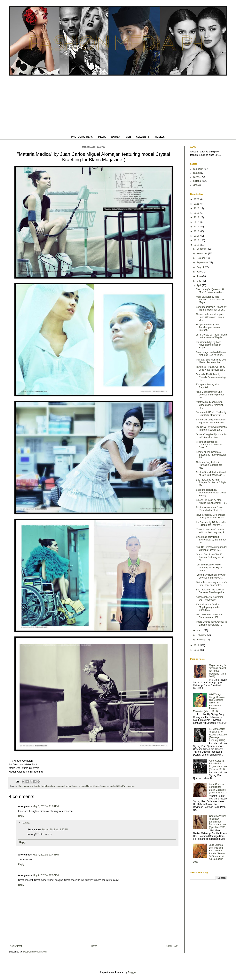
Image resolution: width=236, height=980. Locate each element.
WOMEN (116, 137)
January (201, 640)
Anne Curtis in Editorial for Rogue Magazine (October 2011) (218, 765)
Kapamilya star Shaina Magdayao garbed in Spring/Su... (208, 607)
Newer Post (16, 946)
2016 (197, 227)
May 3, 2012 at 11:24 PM (46, 806)
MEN (128, 137)
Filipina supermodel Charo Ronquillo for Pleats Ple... (211, 509)
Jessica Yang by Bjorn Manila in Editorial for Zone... (211, 436)
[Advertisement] (118, 105)
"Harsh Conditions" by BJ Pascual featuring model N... (210, 557)
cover (196, 177)
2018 (197, 217)
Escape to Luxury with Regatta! (207, 386)
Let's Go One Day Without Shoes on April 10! (210, 616)
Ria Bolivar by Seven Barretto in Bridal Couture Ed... (211, 428)
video (196, 185)
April (199, 285)
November (202, 254)
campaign (198, 169)
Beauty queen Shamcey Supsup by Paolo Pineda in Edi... (212, 455)
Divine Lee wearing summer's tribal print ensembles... (211, 584)
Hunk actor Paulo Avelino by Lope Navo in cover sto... (211, 368)
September (203, 263)
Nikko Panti (122, 786)
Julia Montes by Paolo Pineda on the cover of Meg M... (211, 336)
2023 (197, 199)
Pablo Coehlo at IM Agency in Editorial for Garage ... (211, 623)
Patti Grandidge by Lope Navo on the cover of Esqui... (209, 345)
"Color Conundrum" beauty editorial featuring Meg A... (211, 531)
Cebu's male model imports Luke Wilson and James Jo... (210, 317)
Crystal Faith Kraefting (44, 786)
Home (94, 946)
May (199, 281)
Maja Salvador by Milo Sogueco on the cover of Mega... (210, 300)
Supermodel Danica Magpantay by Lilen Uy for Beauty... (211, 493)
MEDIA (102, 137)
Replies (26, 823)
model (112, 786)
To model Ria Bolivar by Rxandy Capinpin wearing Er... (211, 377)
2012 (197, 245)
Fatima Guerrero (72, 786)
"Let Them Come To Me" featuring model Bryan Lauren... (209, 567)
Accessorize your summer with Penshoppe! (209, 598)
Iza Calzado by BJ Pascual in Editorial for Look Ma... (211, 524)
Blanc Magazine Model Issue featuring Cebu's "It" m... (211, 354)
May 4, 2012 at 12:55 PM (55, 830)
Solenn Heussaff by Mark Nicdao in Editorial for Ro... (211, 501)
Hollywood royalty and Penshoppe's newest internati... (208, 327)
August (201, 267)
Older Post (172, 946)
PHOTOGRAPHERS (82, 137)
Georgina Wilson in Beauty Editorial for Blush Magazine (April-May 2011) (218, 822)
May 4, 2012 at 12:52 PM (46, 875)
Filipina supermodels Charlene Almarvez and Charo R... (210, 445)
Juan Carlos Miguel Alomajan (95, 786)
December (202, 249)
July (199, 272)
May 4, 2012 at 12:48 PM (46, 855)
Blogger (132, 972)
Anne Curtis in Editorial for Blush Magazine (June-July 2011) (218, 788)
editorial (59, 786)
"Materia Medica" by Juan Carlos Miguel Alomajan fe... (210, 405)
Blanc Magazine (25, 786)
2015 (197, 231)
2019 (197, 213)
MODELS (160, 137)
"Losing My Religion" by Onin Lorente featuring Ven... (211, 576)
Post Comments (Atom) (35, 952)
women (132, 786)
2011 (197, 645)
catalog (197, 173)
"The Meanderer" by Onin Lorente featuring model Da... (210, 395)
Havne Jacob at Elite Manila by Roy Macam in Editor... (211, 516)
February (202, 635)
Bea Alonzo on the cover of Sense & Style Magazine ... (212, 591)
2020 (197, 208)
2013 (197, 240)
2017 (197, 222)
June (199, 276)
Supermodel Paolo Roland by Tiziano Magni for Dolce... (211, 308)
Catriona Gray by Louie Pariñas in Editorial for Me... (209, 465)
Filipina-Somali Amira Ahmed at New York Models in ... (211, 474)
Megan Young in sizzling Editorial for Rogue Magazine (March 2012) (218, 671)
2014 (197, 236)
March (200, 630)
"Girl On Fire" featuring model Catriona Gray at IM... (211, 548)
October (201, 258)
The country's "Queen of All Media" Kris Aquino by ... (210, 291)
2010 (197, 650)
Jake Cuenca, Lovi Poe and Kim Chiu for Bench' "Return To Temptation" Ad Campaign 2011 (209, 853)
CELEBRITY (143, 137)
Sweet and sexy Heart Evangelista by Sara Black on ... (211, 540)
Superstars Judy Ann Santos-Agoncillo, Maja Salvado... (211, 421)
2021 (197, 204)
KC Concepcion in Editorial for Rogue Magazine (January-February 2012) (218, 735)
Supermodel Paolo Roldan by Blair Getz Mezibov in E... (211, 414)
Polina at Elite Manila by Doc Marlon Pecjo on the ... (211, 361)
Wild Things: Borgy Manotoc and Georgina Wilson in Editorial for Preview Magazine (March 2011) (209, 703)
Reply (21, 816)
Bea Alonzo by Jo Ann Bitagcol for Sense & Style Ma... (211, 483)
